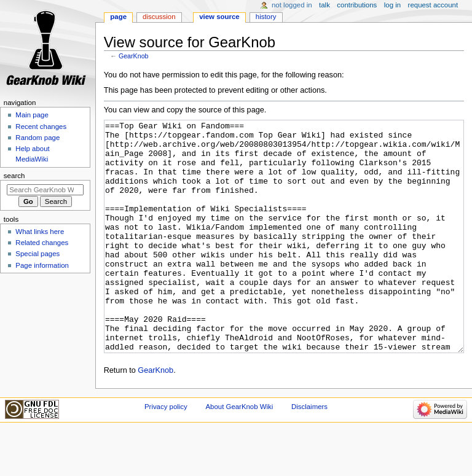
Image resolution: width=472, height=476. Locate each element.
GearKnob (134, 56)
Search (14, 176)
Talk (324, 5)
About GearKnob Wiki (239, 453)
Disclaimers (309, 453)
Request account (433, 5)
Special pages (37, 254)
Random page (37, 138)
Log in (392, 5)
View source (219, 17)
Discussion (159, 17)
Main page (32, 115)
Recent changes (41, 127)
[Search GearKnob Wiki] (45, 190)
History (266, 17)
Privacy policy (166, 453)
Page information (42, 265)
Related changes (42, 243)
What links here (40, 232)
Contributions (357, 5)
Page (118, 17)
